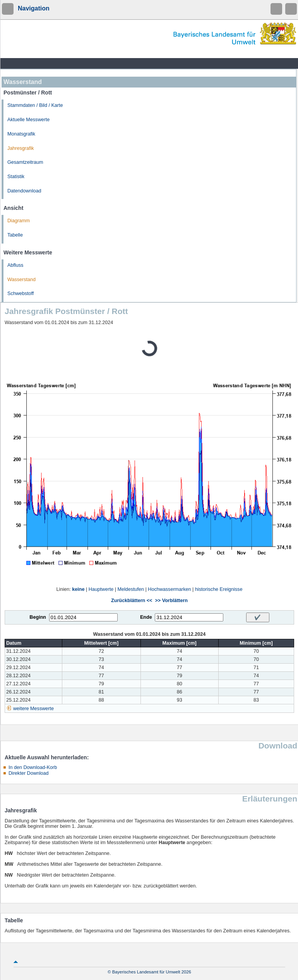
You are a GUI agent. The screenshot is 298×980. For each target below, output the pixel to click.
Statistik (16, 177)
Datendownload (24, 191)
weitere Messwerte (33, 709)
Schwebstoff (21, 293)
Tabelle (15, 235)
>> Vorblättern (171, 601)
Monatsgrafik (21, 134)
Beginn (38, 617)
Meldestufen (131, 589)
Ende (146, 617)
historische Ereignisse (219, 589)
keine (78, 589)
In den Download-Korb (33, 767)
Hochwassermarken (169, 589)
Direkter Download (29, 773)
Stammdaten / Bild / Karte (35, 105)
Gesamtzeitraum (25, 162)
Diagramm (19, 221)
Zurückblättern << (132, 601)
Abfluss (15, 265)
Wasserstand (21, 280)
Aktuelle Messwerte (28, 120)
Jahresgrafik (21, 148)
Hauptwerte (101, 589)
